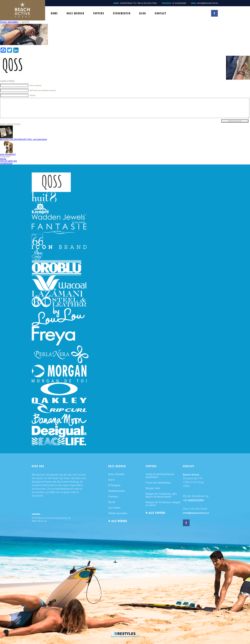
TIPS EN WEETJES (9, 161)
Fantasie (113, 497)
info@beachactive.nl (208, 3)
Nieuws (3, 159)
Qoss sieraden (9, 22)
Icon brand (114, 508)
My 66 (112, 502)
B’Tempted (114, 485)
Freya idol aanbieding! (158, 483)
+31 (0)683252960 (193, 500)
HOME (54, 13)
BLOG (143, 13)
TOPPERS (99, 13)
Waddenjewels (116, 491)
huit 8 (111, 480)
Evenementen (122, 13)
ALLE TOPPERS (157, 513)
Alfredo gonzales (118, 513)
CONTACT (161, 13)
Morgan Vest (153, 488)
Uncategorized (6, 163)
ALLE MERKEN (119, 521)
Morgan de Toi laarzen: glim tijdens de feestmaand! (161, 495)
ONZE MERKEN (75, 13)
